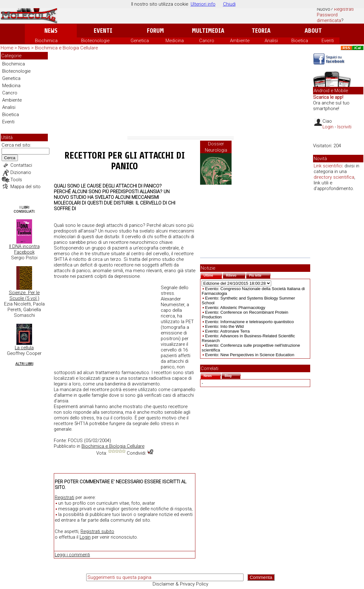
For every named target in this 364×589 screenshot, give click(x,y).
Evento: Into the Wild (224, 326)
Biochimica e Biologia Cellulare (66, 48)
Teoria (261, 31)
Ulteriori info (203, 4)
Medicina (175, 41)
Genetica (140, 41)
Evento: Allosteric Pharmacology (235, 308)
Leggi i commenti (72, 555)
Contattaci (21, 165)
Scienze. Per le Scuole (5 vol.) (24, 295)
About (313, 31)
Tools (16, 180)
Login (85, 537)
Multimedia (208, 31)
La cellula (24, 348)
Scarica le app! (328, 97)
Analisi (271, 41)
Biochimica (46, 41)
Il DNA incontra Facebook (24, 249)
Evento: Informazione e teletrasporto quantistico (249, 322)
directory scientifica (334, 177)
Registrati (344, 9)
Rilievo (236, 275)
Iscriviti (344, 127)
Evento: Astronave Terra (227, 331)
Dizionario (21, 172)
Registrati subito (97, 531)
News (51, 31)
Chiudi (229, 4)
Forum (155, 31)
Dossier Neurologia (216, 147)
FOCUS (75, 440)
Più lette (260, 275)
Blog (233, 375)
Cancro (207, 41)
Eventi (103, 31)
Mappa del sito (25, 187)
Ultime (213, 275)
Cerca (10, 158)
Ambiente (240, 41)
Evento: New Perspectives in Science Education (250, 355)
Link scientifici (328, 166)
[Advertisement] (181, 94)
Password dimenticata (329, 18)
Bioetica (300, 41)
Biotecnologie (95, 41)
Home (7, 48)
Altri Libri (24, 364)
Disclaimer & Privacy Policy (180, 584)
